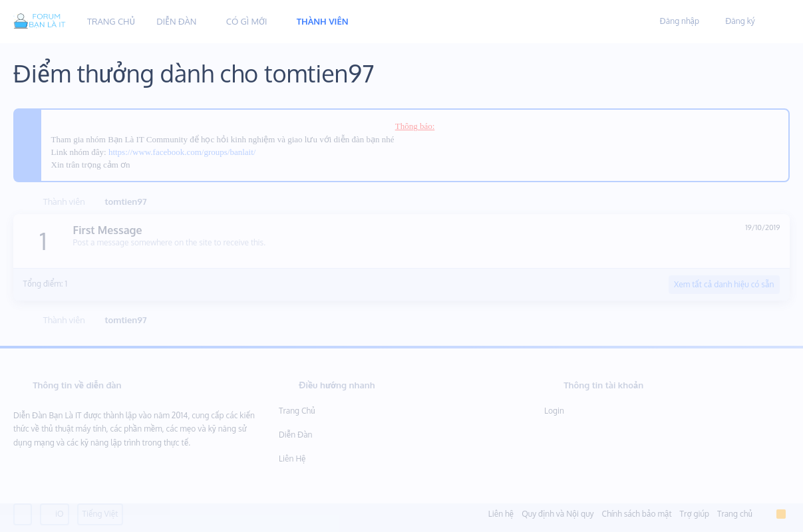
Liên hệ (292, 459)
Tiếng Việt (100, 514)
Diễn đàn (296, 435)
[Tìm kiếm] (775, 22)
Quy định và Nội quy (558, 514)
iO (55, 514)
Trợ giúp (695, 514)
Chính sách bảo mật (637, 514)
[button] (206, 22)
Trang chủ (297, 411)
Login (554, 411)
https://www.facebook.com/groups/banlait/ (182, 152)
